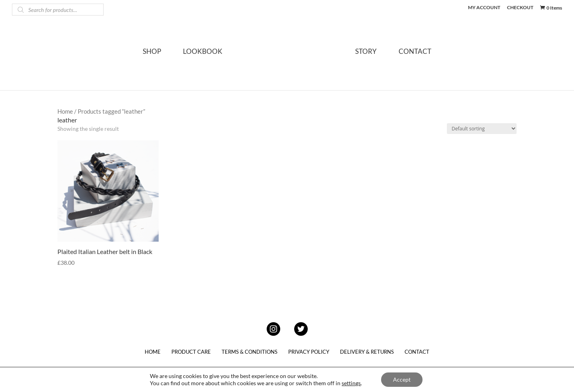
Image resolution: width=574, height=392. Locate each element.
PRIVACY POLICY (309, 352)
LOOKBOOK (203, 52)
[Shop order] (482, 129)
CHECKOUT (520, 8)
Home (65, 111)
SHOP (152, 52)
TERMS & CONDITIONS (250, 352)
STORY (366, 52)
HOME (153, 352)
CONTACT (415, 52)
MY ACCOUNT (484, 8)
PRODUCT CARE (191, 352)
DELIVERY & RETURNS (367, 352)
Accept (402, 379)
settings (351, 383)
